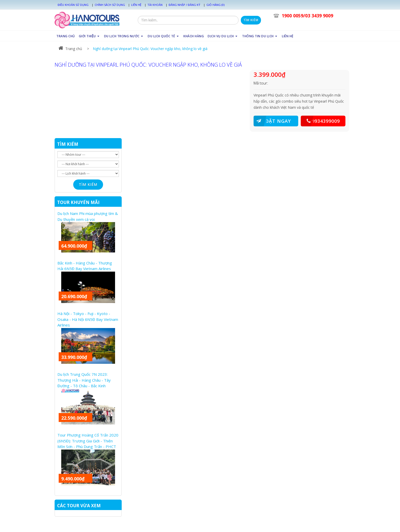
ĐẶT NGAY (272, 121)
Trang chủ (70, 49)
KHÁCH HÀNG (194, 36)
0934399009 (320, 121)
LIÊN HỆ (288, 36)
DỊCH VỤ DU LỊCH (223, 36)
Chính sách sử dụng (110, 5)
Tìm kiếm (251, 20)
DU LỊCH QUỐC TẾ (164, 36)
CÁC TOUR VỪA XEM (79, 506)
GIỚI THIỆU (90, 36)
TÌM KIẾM (68, 144)
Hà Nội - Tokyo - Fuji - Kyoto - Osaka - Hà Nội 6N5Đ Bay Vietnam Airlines (88, 319)
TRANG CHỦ (66, 36)
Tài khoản (155, 5)
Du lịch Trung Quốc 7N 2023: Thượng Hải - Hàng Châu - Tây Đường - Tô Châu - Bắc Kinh (84, 380)
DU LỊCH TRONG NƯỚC (124, 36)
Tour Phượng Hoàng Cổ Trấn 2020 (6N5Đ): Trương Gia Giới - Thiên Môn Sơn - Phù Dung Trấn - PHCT (88, 441)
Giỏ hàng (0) (215, 5)
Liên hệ (136, 5)
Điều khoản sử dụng (73, 5)
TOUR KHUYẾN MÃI (78, 202)
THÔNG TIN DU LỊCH (260, 36)
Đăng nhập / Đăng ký (184, 5)
